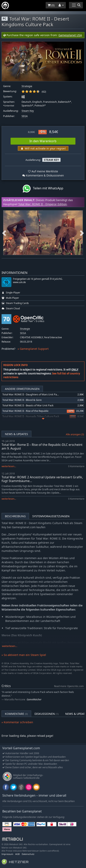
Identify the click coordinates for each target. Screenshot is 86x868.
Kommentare (16, 714)
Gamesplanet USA (70, 35)
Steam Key (28, 111)
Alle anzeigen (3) (75, 434)
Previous (4, 233)
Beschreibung (15, 516)
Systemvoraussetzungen (51, 516)
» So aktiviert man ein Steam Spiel (24, 655)
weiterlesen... (9, 466)
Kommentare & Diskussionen (43, 175)
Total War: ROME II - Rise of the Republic (25, 411)
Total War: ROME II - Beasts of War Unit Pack (28, 405)
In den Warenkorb (43, 141)
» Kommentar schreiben (17, 722)
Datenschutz (28, 854)
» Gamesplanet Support (33, 349)
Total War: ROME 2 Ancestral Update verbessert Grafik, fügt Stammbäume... (42, 479)
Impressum (7, 854)
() (51, 5)
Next (82, 233)
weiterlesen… (10, 646)
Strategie (27, 86)
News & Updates (16, 434)
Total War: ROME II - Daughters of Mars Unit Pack (31, 394)
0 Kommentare (76, 466)
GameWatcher (34, 699)
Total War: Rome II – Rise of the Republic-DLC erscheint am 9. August (42, 447)
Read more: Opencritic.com (69, 686)
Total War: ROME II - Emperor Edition (43, 204)
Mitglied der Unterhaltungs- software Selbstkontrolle (28, 777)
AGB (17, 854)
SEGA (25, 116)
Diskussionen (47, 714)
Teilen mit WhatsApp (43, 189)
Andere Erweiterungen (22, 389)
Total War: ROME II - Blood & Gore (22, 400)
